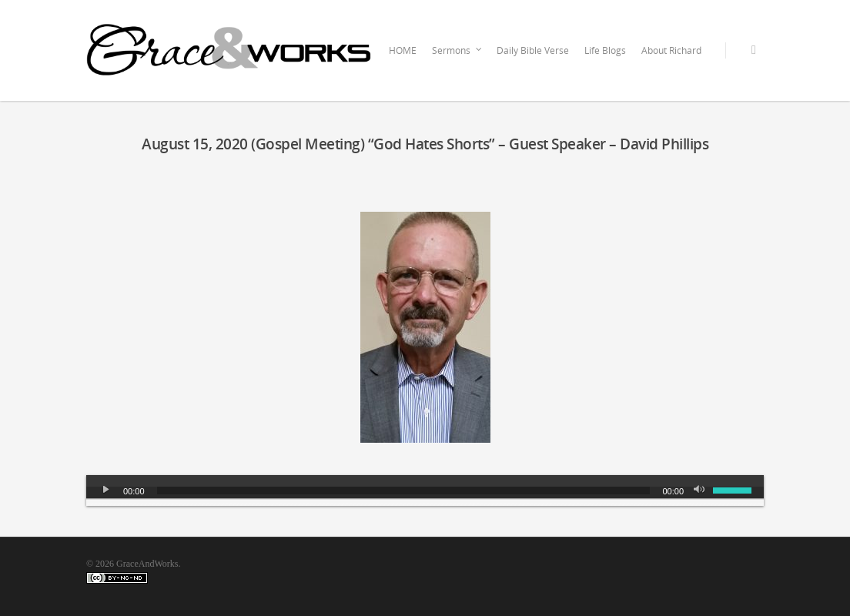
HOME (403, 50)
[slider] (404, 490)
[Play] (106, 490)
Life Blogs (605, 50)
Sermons (457, 51)
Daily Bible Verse (533, 50)
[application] (425, 490)
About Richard (671, 50)
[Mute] (701, 490)
